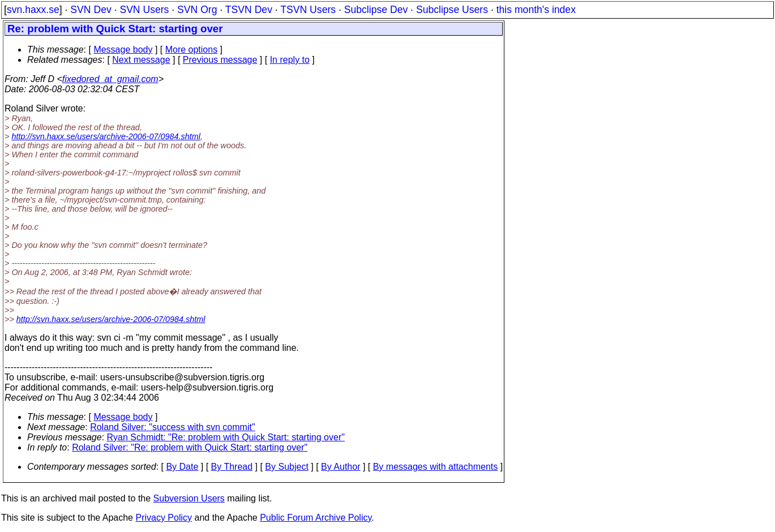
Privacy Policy (164, 518)
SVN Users (144, 10)
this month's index (536, 10)
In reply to (290, 60)
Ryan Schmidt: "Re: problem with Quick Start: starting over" (226, 437)
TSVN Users (308, 10)
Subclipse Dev (376, 10)
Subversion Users (189, 498)
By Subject (286, 467)
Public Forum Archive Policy (316, 518)
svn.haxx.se (33, 10)
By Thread (232, 467)
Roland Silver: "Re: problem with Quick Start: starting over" (190, 447)
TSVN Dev (249, 10)
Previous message (220, 60)
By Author (341, 467)
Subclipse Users (452, 10)
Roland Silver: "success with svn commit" (172, 427)
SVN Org (197, 10)
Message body (123, 50)
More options (192, 50)
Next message (141, 60)
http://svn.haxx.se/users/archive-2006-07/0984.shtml (106, 136)
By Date (182, 467)
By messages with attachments (436, 467)
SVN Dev (91, 10)
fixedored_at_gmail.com (110, 79)
